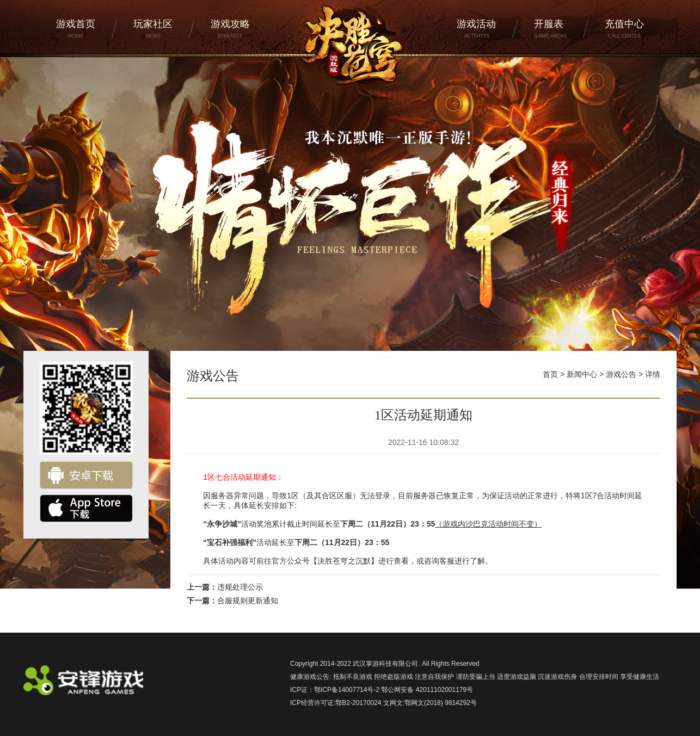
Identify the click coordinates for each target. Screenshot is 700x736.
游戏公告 (621, 374)
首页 (550, 374)
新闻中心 (582, 374)
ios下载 (86, 508)
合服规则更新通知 (248, 601)
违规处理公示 (240, 587)
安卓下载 (86, 475)
